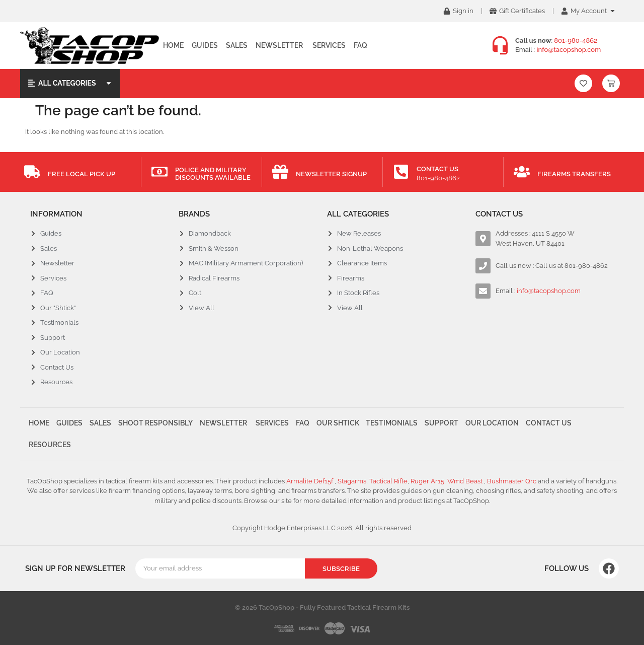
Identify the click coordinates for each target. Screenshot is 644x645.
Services (328, 45)
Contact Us (437, 169)
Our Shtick (338, 423)
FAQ (360, 45)
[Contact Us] (401, 172)
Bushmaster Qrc (511, 481)
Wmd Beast (466, 481)
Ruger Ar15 (427, 481)
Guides (205, 45)
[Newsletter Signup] (280, 172)
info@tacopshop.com (569, 50)
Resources (50, 445)
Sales (237, 45)
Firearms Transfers (574, 174)
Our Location (493, 423)
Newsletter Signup (331, 174)
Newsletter (279, 45)
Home (173, 45)
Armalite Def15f (310, 481)
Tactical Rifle (388, 481)
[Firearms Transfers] (522, 172)
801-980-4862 (576, 41)
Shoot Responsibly (155, 423)
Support (442, 423)
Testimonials (392, 423)
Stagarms (352, 481)
